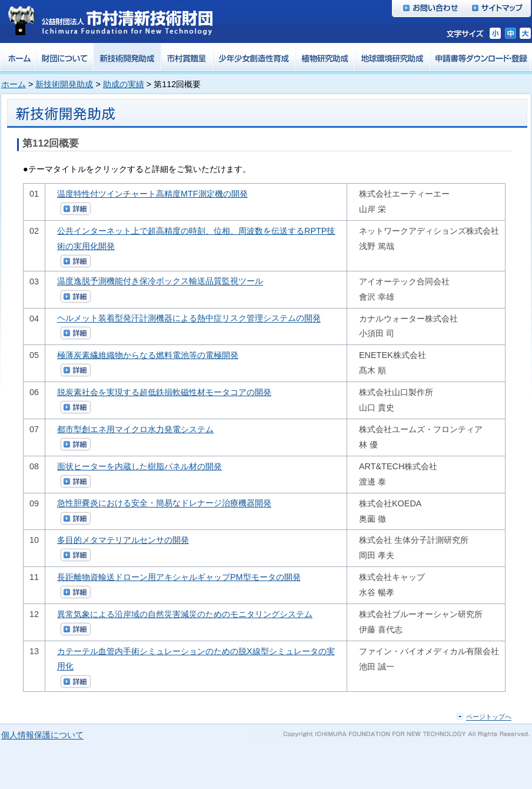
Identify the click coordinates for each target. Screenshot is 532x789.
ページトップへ (489, 717)
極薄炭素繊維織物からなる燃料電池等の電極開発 (148, 355)
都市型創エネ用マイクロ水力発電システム (135, 429)
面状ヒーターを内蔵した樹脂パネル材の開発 (139, 466)
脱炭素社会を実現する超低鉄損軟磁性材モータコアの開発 (164, 392)
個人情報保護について (42, 735)
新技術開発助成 (64, 84)
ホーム (14, 84)
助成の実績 (124, 84)
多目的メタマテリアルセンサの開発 (123, 540)
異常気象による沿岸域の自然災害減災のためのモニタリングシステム (185, 614)
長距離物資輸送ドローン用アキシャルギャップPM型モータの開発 (179, 577)
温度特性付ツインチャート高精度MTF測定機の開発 (152, 194)
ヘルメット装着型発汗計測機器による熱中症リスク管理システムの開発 (189, 319)
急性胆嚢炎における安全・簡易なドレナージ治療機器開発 (164, 503)
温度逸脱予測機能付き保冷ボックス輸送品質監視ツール (160, 281)
